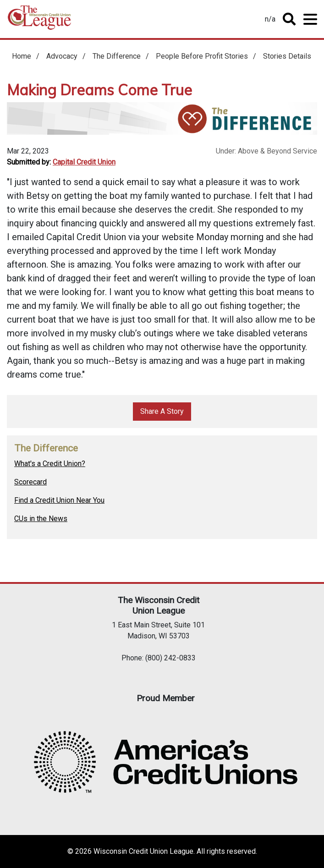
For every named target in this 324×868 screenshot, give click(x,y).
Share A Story (162, 411)
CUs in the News (41, 519)
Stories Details (287, 56)
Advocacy (62, 56)
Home (39, 21)
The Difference (117, 56)
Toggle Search (289, 19)
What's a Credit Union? (50, 464)
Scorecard (30, 482)
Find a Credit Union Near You (59, 500)
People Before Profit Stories (202, 56)
